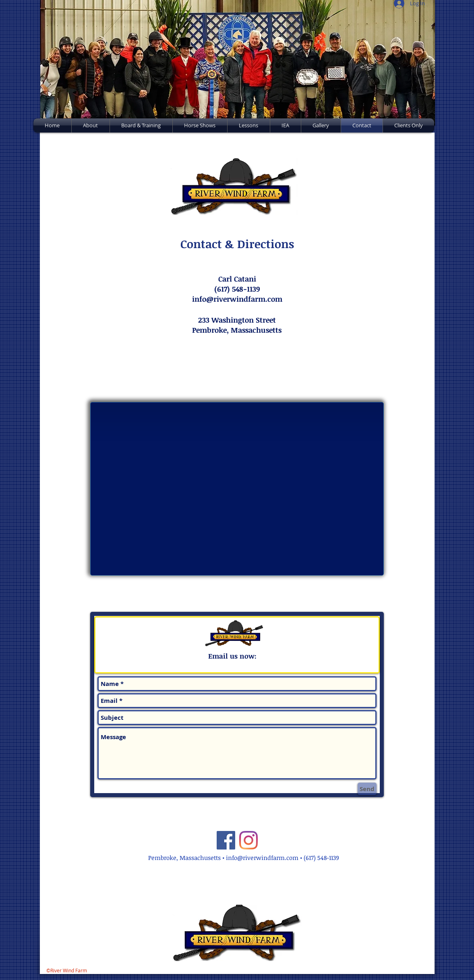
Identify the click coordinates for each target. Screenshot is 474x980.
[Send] (367, 789)
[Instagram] (248, 840)
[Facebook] (226, 840)
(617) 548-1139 (321, 858)
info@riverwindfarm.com (262, 858)
